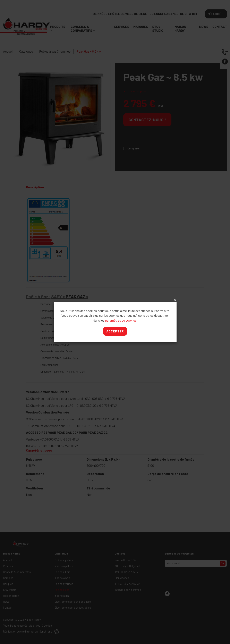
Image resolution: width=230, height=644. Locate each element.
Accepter (115, 331)
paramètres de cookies (121, 320)
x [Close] (175, 300)
